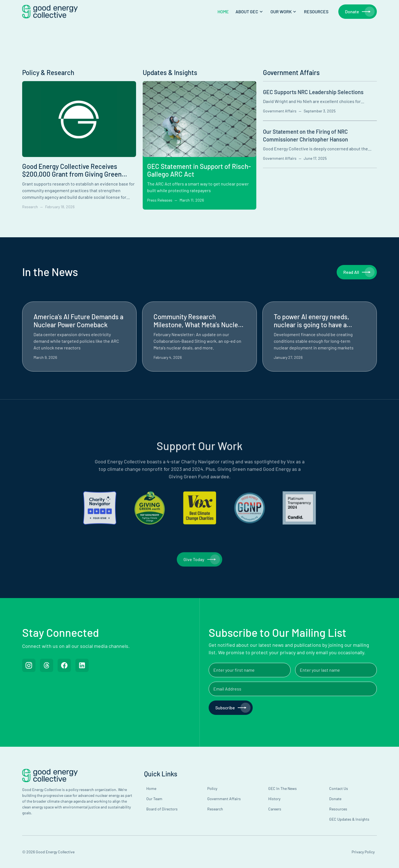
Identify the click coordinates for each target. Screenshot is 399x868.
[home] (50, 12)
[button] (250, 12)
